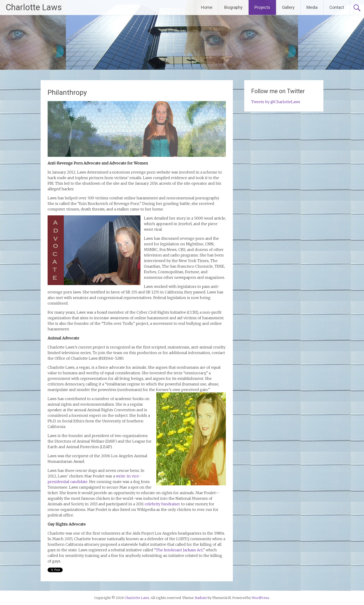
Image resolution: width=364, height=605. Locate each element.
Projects (262, 7)
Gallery (288, 7)
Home (207, 7)
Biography (233, 7)
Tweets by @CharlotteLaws (276, 102)
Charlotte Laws (34, 7)
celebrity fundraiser (162, 504)
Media (312, 7)
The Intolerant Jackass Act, (179, 550)
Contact (337, 7)
